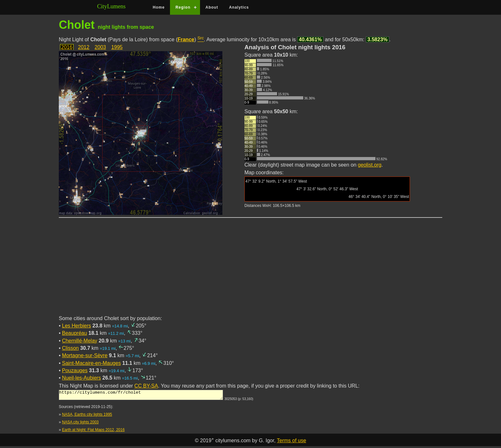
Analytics (239, 7)
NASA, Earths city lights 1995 (87, 416)
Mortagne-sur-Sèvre (85, 355)
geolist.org (370, 165)
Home (159, 7)
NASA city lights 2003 (80, 424)
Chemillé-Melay (80, 341)
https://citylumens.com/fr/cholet (141, 396)
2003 (100, 47)
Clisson (70, 348)
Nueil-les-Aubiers (81, 378)
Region (183, 7)
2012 (84, 47)
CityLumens (111, 6)
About (212, 7)
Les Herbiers (77, 326)
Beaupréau (74, 333)
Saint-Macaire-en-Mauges (91, 363)
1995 (117, 47)
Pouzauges (75, 370)
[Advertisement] (250, 270)
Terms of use (292, 442)
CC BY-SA (146, 386)
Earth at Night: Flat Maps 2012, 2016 (93, 432)
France (186, 39)
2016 (67, 47)
